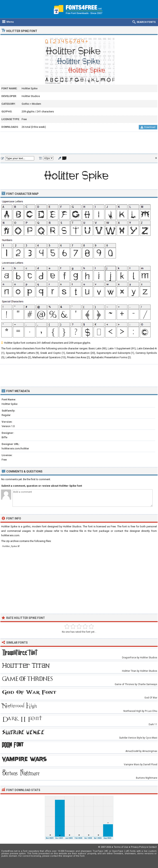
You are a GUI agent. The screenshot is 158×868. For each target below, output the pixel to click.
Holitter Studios (31, 96)
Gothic (25, 104)
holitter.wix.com (10, 535)
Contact (153, 847)
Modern (37, 104)
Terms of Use (121, 847)
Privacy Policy (138, 847)
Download (148, 127)
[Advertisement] (79, 143)
